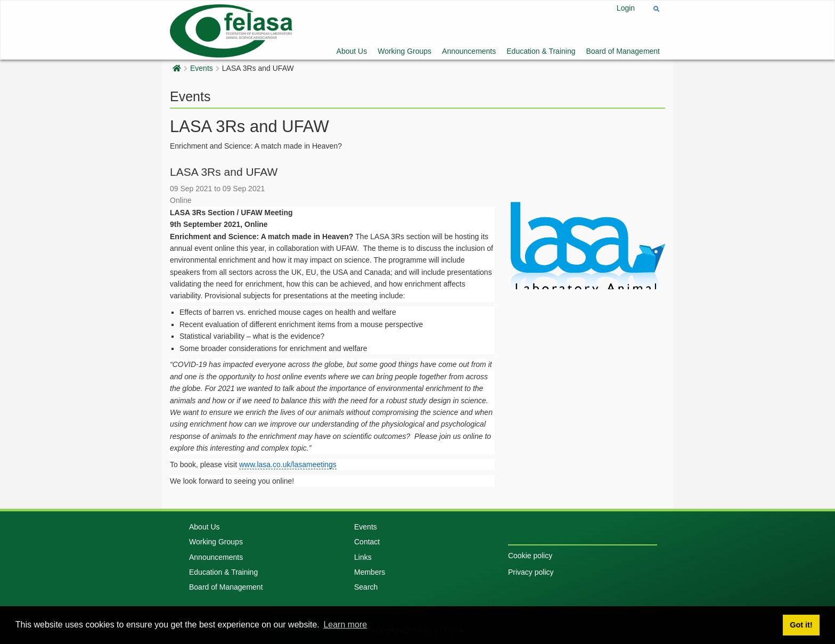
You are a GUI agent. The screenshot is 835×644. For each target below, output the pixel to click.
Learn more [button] (345, 625)
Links (363, 557)
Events (202, 68)
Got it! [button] (801, 625)
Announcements (469, 51)
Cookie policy (530, 556)
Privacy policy (531, 572)
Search (366, 587)
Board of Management (623, 51)
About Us (352, 51)
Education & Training (541, 51)
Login (626, 8)
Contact (367, 542)
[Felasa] (231, 30)
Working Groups (404, 51)
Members (370, 572)
